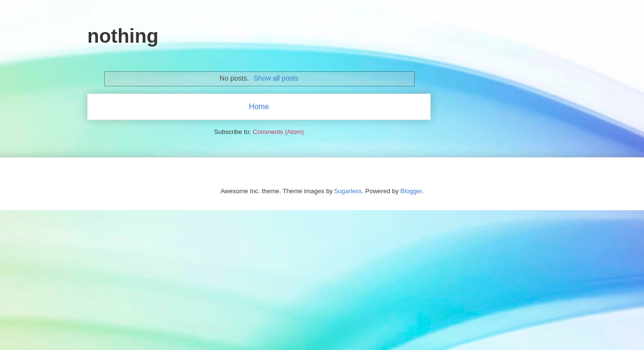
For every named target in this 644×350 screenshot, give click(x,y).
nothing (123, 36)
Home (259, 107)
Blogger (411, 191)
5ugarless (348, 191)
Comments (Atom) (278, 132)
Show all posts (276, 78)
